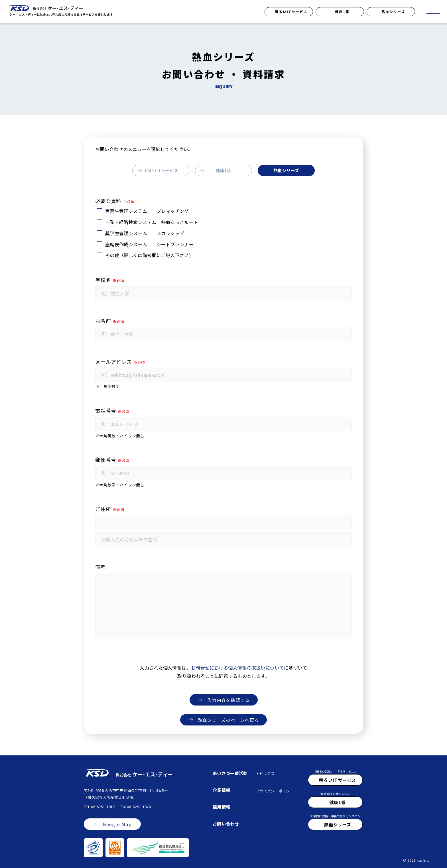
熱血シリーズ (393, 12)
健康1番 (342, 12)
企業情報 (221, 790)
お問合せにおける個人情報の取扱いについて (237, 668)
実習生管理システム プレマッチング (147, 211)
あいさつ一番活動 (230, 773)
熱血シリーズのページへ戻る (228, 720)
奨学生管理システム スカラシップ (145, 233)
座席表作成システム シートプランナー (149, 244)
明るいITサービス (291, 12)
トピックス (265, 774)
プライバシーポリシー (275, 791)
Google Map (117, 824)
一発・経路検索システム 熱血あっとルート (152, 222)
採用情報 (221, 807)
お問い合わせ (226, 824)
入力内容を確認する (228, 700)
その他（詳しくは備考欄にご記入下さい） (149, 255)
